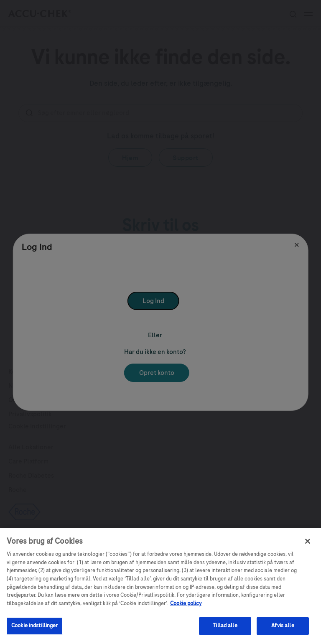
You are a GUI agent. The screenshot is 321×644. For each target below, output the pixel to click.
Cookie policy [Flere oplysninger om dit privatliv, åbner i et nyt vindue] (186, 609)
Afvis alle (283, 632)
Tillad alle (225, 632)
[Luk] (308, 547)
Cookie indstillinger (35, 632)
